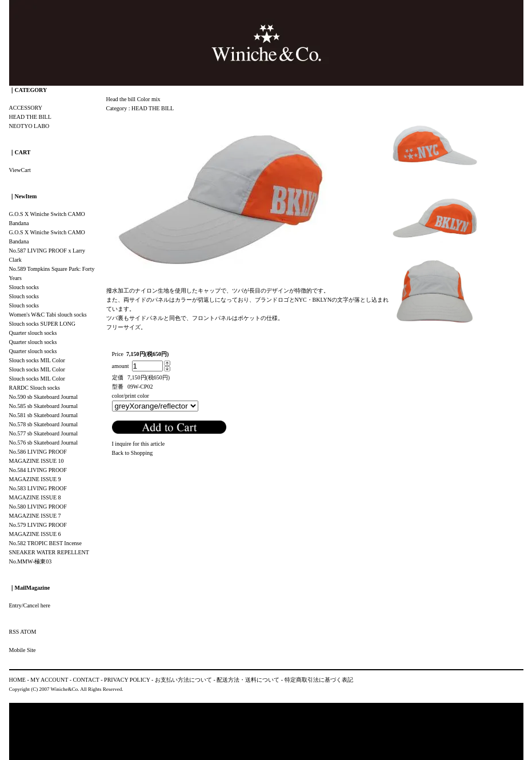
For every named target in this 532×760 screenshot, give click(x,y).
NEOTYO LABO (29, 126)
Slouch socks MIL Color (37, 360)
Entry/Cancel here (30, 605)
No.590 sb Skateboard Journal (44, 397)
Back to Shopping (133, 453)
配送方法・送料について (248, 680)
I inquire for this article (139, 444)
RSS (14, 632)
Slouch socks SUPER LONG (42, 324)
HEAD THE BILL (153, 108)
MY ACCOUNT (49, 680)
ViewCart (20, 170)
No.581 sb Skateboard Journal (44, 415)
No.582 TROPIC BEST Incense (45, 543)
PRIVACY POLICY (127, 680)
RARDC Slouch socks (35, 388)
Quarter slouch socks (33, 333)
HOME (17, 680)
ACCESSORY (26, 108)
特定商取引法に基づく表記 (319, 680)
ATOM (28, 632)
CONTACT (86, 680)
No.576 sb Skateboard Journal (44, 443)
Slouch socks (24, 287)
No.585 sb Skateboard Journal (44, 406)
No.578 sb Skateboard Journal (44, 424)
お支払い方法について (183, 680)
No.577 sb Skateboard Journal (44, 433)
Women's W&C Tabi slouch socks (48, 315)
